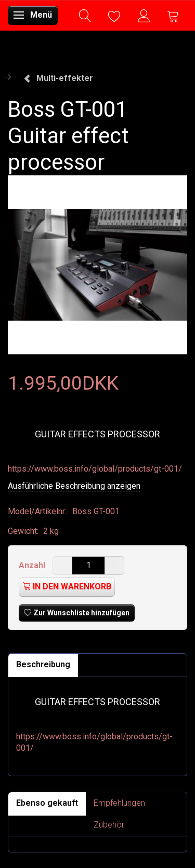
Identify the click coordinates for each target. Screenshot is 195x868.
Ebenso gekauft (47, 803)
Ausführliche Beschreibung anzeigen (74, 486)
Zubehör (109, 825)
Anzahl (33, 565)
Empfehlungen (119, 803)
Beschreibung (43, 664)
